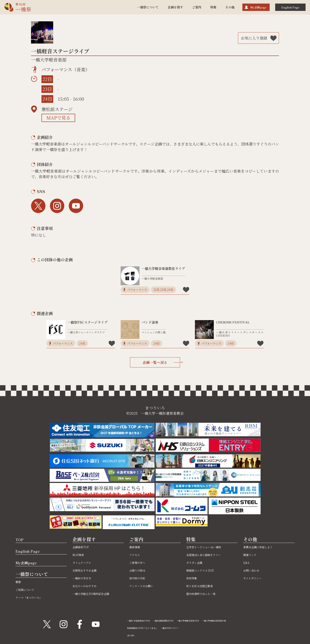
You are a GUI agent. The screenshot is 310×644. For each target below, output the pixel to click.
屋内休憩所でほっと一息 (206, 593)
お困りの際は (140, 570)
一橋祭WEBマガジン (184, 628)
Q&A (247, 562)
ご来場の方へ (140, 562)
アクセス (136, 555)
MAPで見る (58, 118)
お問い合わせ (254, 570)
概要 (19, 582)
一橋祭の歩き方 (85, 578)
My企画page (258, 7)
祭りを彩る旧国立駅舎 (204, 586)
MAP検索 (80, 555)
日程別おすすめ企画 (88, 570)
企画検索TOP (83, 547)
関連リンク (252, 555)
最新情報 (136, 547)
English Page (290, 7)
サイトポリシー (256, 578)
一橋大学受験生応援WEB (207, 620)
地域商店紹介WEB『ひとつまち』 (148, 628)
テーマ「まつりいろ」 (33, 597)
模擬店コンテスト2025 (204, 570)
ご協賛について (28, 589)
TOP (21, 539)
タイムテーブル (85, 562)
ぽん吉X (132, 635)
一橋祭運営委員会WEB (175, 620)
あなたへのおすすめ (88, 586)
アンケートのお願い (145, 586)
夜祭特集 (193, 578)
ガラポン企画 (197, 562)
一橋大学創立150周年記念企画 (97, 593)
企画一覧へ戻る (161, 362)
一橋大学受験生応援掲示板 (241, 620)
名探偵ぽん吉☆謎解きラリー (209, 555)
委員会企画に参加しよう (263, 547)
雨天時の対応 (140, 578)
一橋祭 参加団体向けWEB (143, 620)
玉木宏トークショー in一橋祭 (210, 547)
